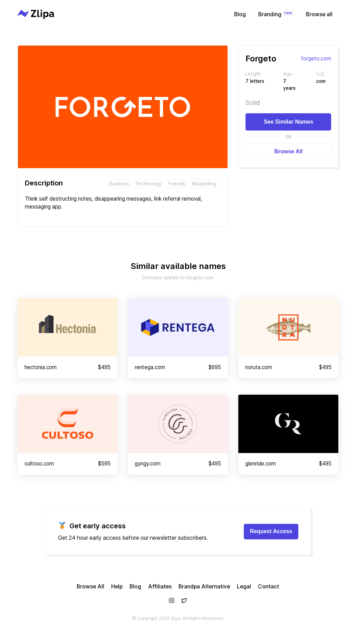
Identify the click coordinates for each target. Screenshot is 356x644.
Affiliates (160, 587)
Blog (240, 14)
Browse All (288, 151)
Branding (276, 14)
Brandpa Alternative (204, 587)
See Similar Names (288, 122)
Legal (244, 587)
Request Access (271, 531)
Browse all (319, 14)
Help (117, 587)
